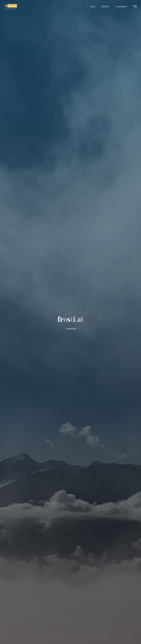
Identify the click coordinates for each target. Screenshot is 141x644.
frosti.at (11, 6)
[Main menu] (134, 7)
